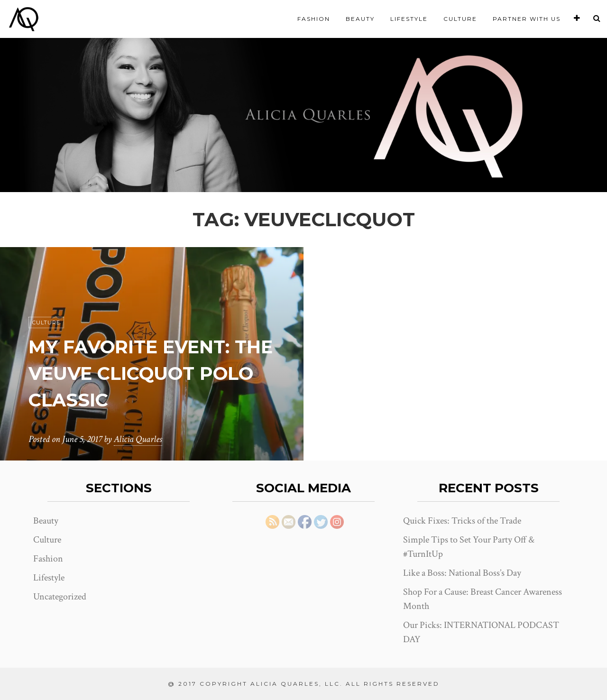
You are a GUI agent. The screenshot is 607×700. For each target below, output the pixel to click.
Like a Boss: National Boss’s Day (462, 573)
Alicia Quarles (138, 439)
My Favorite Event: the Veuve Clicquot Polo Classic (139, 373)
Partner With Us (527, 19)
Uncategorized (60, 597)
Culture (460, 19)
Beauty (360, 19)
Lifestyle (409, 19)
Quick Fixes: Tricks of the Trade (462, 521)
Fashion (314, 19)
